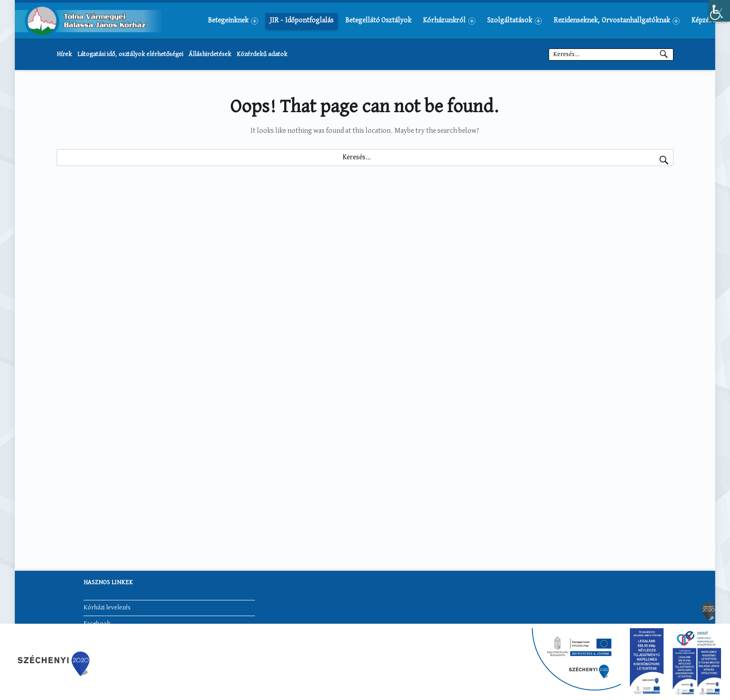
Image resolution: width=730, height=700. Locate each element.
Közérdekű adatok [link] (262, 54)
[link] (719, 11)
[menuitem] (233, 21)
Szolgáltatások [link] (515, 21)
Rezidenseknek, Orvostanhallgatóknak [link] (617, 21)
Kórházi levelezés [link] (107, 608)
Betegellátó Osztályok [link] (378, 21)
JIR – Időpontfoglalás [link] (302, 21)
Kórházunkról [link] (449, 21)
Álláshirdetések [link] (210, 54)
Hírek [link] (64, 54)
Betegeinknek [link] (233, 21)
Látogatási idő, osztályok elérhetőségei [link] (130, 54)
